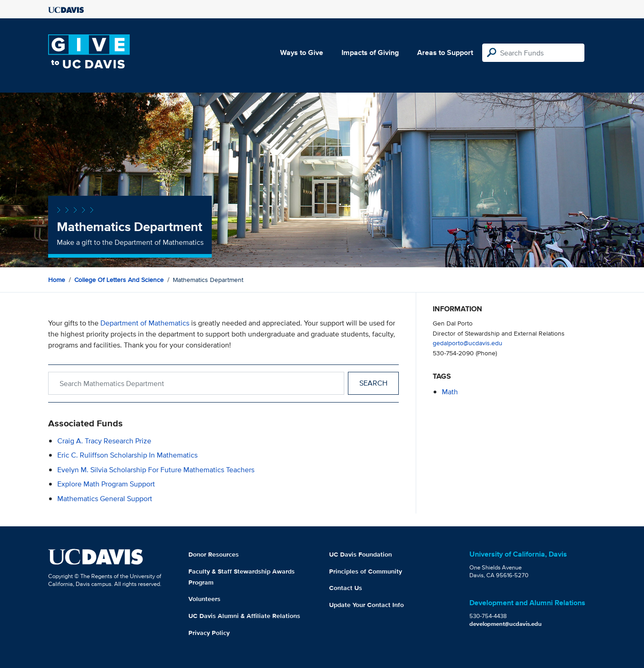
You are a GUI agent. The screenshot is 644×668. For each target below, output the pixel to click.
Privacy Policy (209, 633)
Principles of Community (366, 571)
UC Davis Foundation (361, 554)
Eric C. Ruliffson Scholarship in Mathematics (127, 455)
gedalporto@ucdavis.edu (468, 343)
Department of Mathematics (145, 323)
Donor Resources (214, 554)
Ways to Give (302, 52)
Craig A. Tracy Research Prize (104, 441)
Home (57, 280)
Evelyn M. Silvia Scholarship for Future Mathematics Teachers (156, 470)
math (450, 392)
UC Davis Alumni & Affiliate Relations (244, 616)
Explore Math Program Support (106, 484)
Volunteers (204, 599)
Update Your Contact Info (366, 605)
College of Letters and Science (119, 280)
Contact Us (346, 588)
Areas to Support (445, 52)
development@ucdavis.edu (506, 624)
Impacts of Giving (370, 52)
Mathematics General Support (105, 499)
